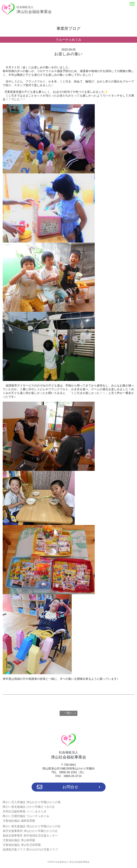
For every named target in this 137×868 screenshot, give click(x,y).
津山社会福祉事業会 (34, 10)
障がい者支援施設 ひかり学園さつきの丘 (29, 807)
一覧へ (68, 713)
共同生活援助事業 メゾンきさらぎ (24, 811)
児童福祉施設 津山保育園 (19, 840)
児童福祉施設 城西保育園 (19, 821)
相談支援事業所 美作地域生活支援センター (30, 836)
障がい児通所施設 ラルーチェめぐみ (26, 816)
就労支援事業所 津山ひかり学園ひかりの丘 (30, 831)
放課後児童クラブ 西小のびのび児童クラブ (30, 849)
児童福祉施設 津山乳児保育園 (22, 845)
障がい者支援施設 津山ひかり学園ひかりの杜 (32, 826)
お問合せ (69, 787)
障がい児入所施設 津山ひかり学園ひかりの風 (32, 802)
